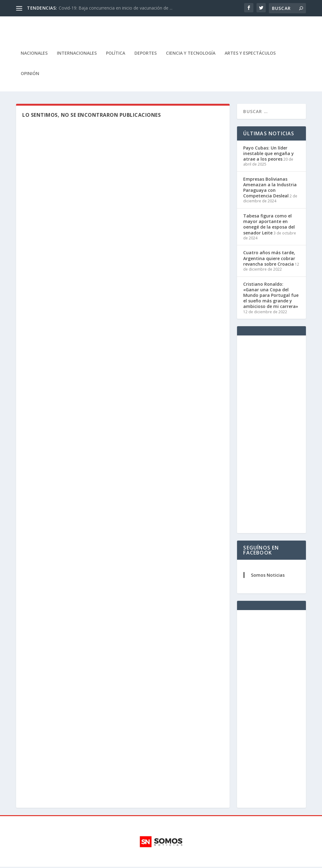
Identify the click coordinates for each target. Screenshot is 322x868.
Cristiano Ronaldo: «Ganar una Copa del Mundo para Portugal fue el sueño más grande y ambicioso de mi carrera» (271, 296)
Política (116, 54)
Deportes (146, 54)
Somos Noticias (268, 576)
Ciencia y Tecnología (191, 54)
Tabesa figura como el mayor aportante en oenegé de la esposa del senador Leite (269, 225)
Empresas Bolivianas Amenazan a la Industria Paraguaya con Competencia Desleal (270, 188)
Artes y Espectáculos (250, 54)
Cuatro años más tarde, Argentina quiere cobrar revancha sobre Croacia (269, 259)
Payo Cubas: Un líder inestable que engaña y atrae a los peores (269, 154)
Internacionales (77, 54)
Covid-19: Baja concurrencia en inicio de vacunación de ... (116, 8)
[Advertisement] (271, 436)
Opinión (30, 75)
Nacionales (34, 54)
